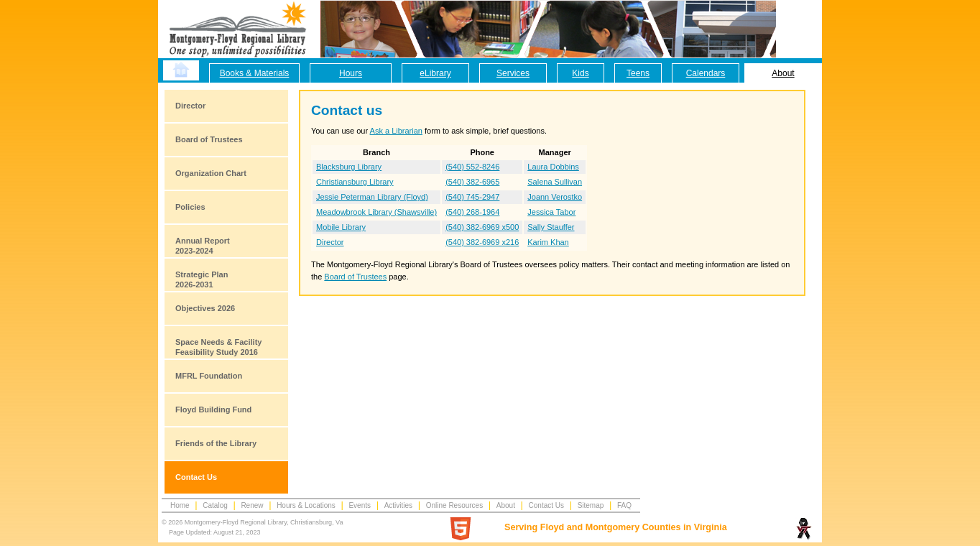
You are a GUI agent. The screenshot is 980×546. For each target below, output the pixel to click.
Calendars (706, 73)
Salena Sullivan (555, 182)
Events (360, 505)
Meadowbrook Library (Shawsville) (376, 212)
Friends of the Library (216, 443)
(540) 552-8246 (472, 167)
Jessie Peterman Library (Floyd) (372, 197)
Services (513, 73)
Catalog (215, 505)
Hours (351, 73)
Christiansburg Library (355, 182)
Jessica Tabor (551, 212)
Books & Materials (255, 73)
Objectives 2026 (205, 308)
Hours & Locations (306, 505)
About (783, 73)
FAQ (624, 505)
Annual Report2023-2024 (203, 246)
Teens (638, 73)
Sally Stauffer (551, 227)
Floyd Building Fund (213, 409)
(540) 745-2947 (472, 197)
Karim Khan (548, 242)
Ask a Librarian (396, 131)
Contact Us (196, 477)
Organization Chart (211, 173)
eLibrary (435, 73)
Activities (398, 505)
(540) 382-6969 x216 (482, 242)
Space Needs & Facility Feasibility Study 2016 (218, 347)
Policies (190, 207)
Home (180, 505)
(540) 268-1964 (472, 212)
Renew (252, 505)
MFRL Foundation (209, 376)
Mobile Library (341, 227)
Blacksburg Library (349, 167)
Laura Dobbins (553, 167)
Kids (580, 73)
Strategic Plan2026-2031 (202, 279)
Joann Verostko (555, 197)
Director (190, 106)
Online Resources (454, 505)
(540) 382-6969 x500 (482, 227)
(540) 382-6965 (472, 182)
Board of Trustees (209, 139)
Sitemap (591, 505)
